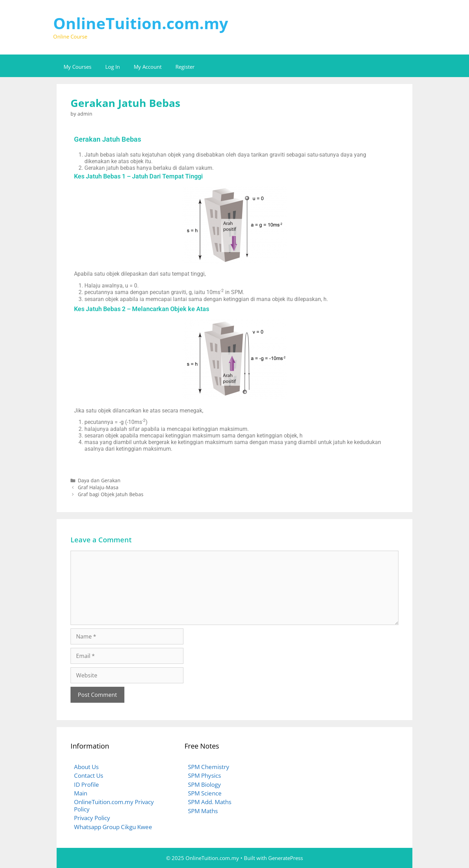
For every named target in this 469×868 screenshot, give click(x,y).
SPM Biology (204, 784)
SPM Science (205, 793)
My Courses (77, 67)
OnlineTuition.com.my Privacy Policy (114, 805)
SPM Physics (204, 775)
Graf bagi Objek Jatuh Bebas (111, 494)
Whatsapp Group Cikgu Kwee (113, 827)
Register (185, 67)
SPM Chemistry (209, 767)
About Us (86, 767)
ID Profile (87, 784)
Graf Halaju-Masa (98, 487)
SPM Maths (203, 811)
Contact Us (89, 775)
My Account (148, 67)
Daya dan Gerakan (99, 480)
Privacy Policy (92, 818)
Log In (113, 67)
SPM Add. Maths (210, 802)
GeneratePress (286, 858)
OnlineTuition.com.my (141, 23)
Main (81, 793)
